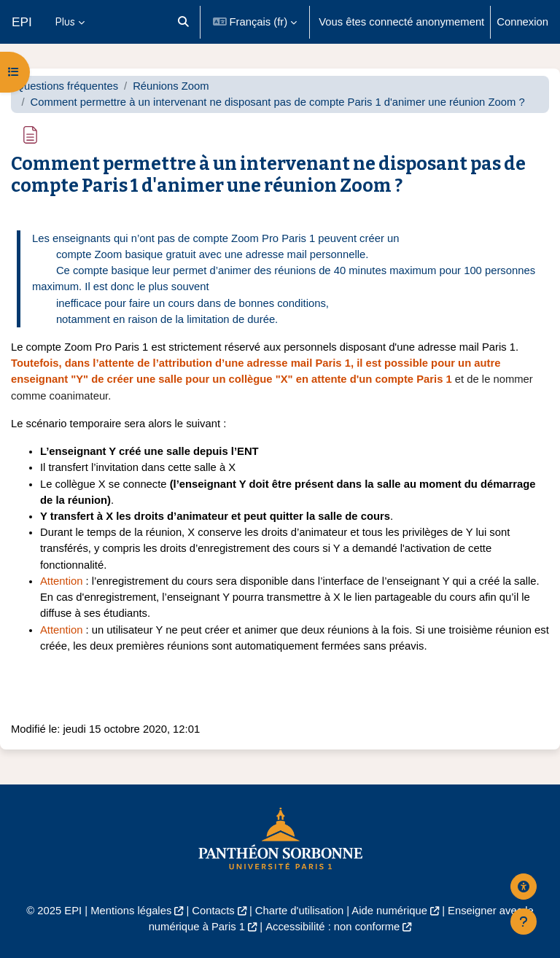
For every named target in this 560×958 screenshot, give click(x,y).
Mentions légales (131, 911)
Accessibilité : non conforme (332, 927)
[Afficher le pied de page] (524, 922)
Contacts (213, 911)
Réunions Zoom (171, 86)
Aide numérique (389, 911)
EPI (22, 22)
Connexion (522, 22)
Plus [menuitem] (65, 22)
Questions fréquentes (67, 86)
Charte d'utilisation (299, 911)
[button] (183, 22)
